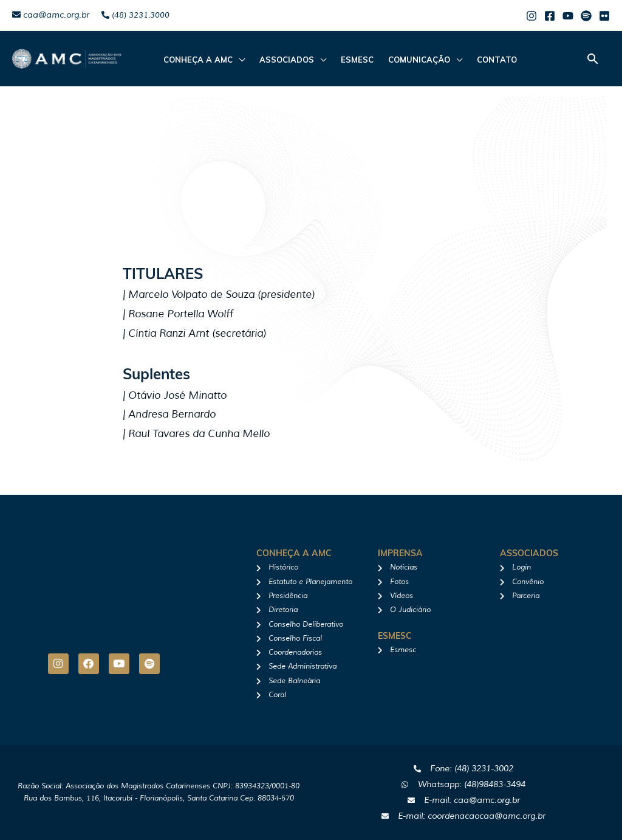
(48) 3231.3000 (135, 15)
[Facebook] (550, 16)
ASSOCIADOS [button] (287, 60)
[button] (593, 59)
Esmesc (357, 60)
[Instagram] (531, 16)
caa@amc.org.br (51, 15)
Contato (497, 60)
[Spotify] (586, 16)
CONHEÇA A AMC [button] (198, 60)
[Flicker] (604, 16)
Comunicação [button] (419, 60)
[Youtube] (568, 16)
